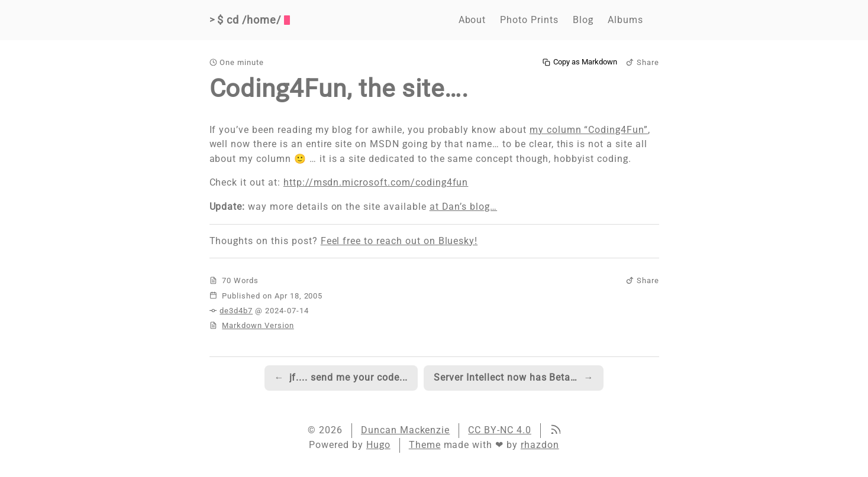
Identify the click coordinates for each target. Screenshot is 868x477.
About (472, 20)
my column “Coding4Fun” (589, 130)
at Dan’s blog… (463, 207)
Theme (425, 445)
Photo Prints (529, 20)
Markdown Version (258, 325)
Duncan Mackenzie (405, 430)
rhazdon (540, 445)
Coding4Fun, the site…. (339, 88)
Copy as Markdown (580, 62)
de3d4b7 (236, 311)
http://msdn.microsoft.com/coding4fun (376, 182)
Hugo (378, 445)
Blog (583, 20)
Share (643, 62)
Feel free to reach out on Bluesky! (399, 241)
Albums (625, 20)
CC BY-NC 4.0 (500, 430)
